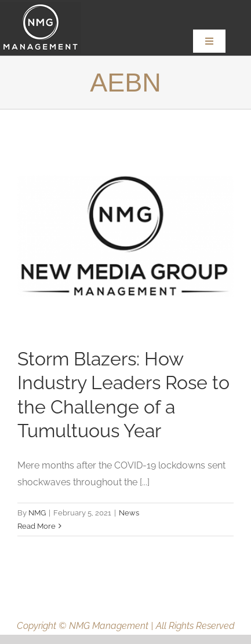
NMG (37, 513)
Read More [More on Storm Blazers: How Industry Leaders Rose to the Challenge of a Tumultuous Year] (37, 526)
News (129, 513)
